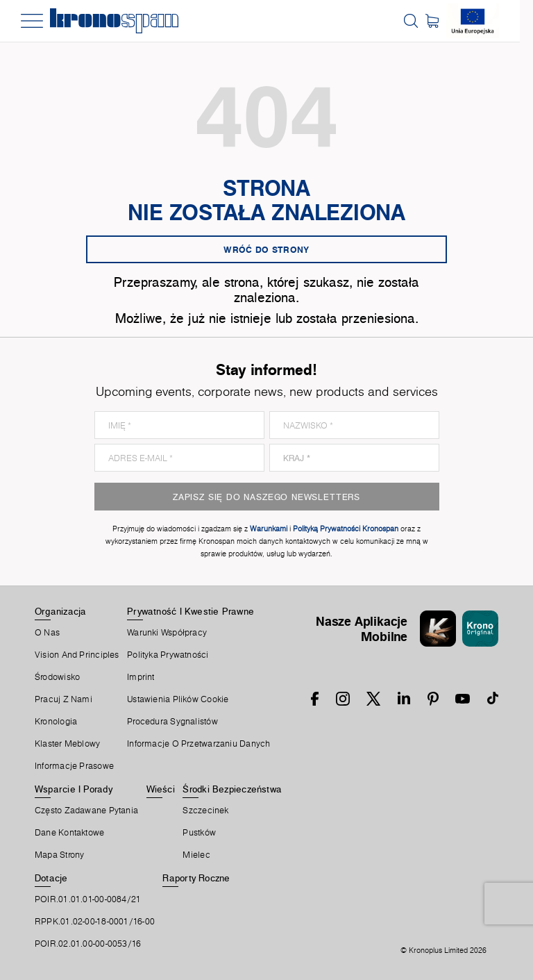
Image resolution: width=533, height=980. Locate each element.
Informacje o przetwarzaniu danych (198, 744)
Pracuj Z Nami (64, 699)
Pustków (199, 833)
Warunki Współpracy (167, 633)
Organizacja (60, 611)
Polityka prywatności (168, 655)
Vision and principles (77, 655)
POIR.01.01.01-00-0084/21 (88, 899)
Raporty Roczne (196, 878)
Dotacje (51, 878)
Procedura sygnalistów (172, 722)
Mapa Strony (59, 855)
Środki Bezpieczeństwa (232, 789)
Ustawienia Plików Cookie (178, 699)
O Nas (47, 633)
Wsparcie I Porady (74, 789)
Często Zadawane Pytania (86, 811)
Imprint (141, 677)
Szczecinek (205, 811)
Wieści (161, 789)
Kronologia (56, 722)
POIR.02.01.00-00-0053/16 (88, 944)
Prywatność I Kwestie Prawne (191, 611)
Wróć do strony (266, 249)
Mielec (196, 855)
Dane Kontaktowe (69, 833)
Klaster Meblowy (67, 744)
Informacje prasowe (74, 766)
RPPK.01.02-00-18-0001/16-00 (95, 922)
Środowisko (57, 677)
